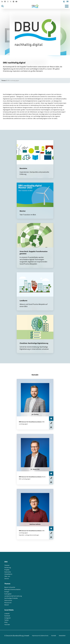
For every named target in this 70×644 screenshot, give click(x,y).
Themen (4, 80)
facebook (7, 616)
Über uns (7, 576)
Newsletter (62, 636)
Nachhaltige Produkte (11, 598)
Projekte (7, 570)
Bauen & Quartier (10, 587)
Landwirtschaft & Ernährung (13, 596)
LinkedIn (7, 614)
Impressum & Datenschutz (40, 636)
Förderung (8, 568)
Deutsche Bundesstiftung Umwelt (18, 636)
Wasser (7, 605)
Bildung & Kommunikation (12, 589)
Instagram (8, 618)
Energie (7, 592)
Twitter (7, 620)
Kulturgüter (8, 594)
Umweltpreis (8, 574)
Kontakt (54, 636)
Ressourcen (8, 603)
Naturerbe (8, 572)
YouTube (7, 625)
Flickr (6, 622)
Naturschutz (8, 600)
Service (7, 578)
